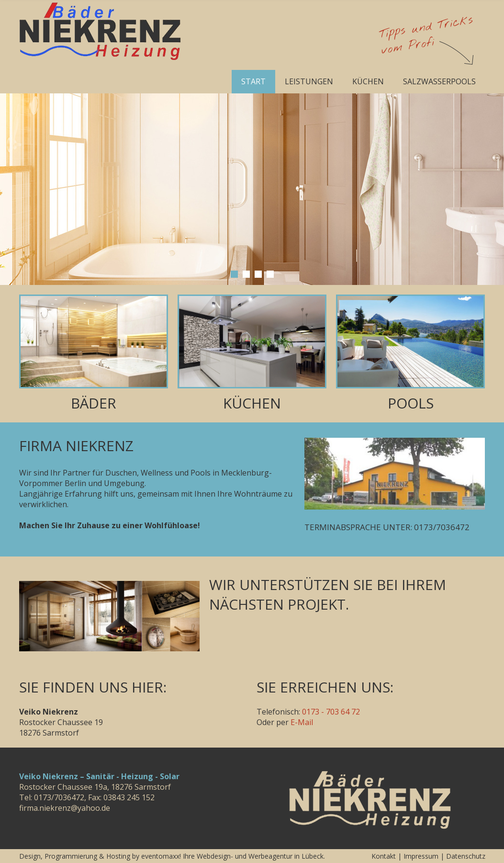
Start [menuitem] (253, 81)
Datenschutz (466, 856)
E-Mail (302, 722)
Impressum (421, 856)
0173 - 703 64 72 (331, 712)
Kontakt (384, 856)
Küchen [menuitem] (368, 81)
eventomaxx (160, 856)
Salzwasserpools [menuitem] (439, 81)
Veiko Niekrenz (371, 800)
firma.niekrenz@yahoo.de (65, 808)
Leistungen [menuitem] (309, 81)
